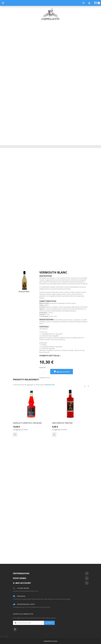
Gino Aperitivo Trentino (62, 423)
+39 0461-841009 (23, 588)
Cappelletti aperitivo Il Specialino (27, 423)
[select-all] (50, 385)
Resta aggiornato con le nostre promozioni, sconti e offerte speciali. (34, 618)
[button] (15, 435)
